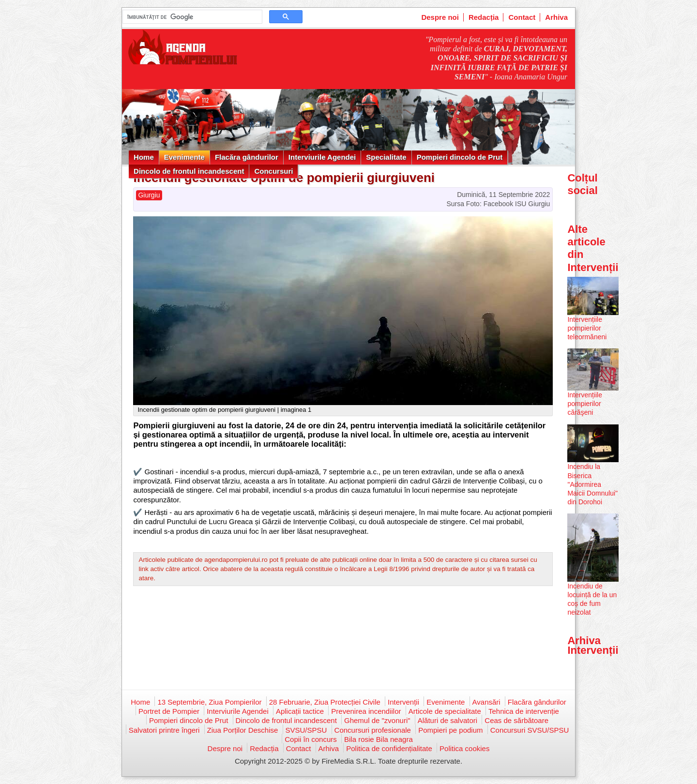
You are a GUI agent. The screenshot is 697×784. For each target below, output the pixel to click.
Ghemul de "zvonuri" (377, 720)
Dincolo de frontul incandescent (189, 171)
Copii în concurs (311, 739)
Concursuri (273, 171)
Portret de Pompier (169, 711)
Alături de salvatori (447, 720)
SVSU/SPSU (306, 730)
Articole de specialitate (445, 711)
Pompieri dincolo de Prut (460, 157)
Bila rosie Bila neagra (379, 739)
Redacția (484, 17)
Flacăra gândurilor (247, 157)
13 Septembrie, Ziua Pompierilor (209, 702)
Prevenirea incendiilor (366, 711)
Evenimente (184, 157)
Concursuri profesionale (373, 730)
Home (144, 157)
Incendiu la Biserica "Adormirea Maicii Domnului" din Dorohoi (592, 484)
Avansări (486, 702)
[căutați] (191, 17)
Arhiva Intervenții (593, 645)
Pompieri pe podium (450, 730)
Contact (522, 17)
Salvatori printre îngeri (164, 730)
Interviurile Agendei (322, 157)
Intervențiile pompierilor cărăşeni (585, 404)
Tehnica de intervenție (524, 711)
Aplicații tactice (300, 711)
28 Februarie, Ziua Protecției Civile (325, 702)
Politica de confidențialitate (389, 748)
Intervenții (403, 702)
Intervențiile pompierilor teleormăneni (587, 328)
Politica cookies (464, 748)
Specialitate (386, 157)
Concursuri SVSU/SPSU (530, 730)
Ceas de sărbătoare (516, 720)
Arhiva (556, 17)
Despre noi (440, 17)
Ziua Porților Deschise (243, 730)
